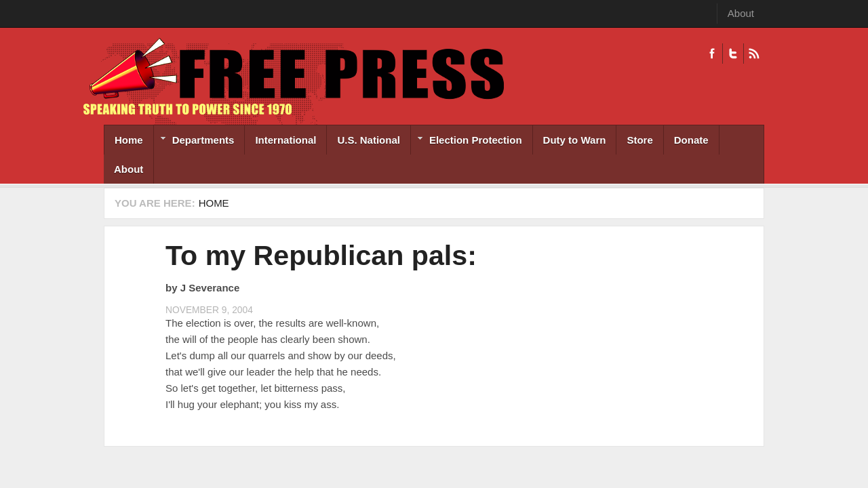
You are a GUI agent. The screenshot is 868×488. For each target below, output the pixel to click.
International (285, 140)
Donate (691, 140)
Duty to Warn (575, 140)
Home (129, 140)
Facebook (712, 54)
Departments (194, 141)
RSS (754, 54)
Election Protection (467, 141)
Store (639, 140)
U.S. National (369, 140)
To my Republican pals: (321, 256)
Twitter (733, 54)
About (741, 13)
